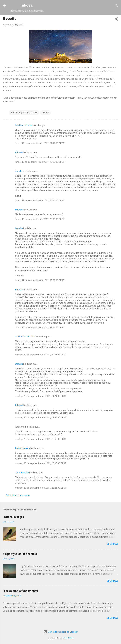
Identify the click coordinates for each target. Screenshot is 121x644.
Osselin (19, 228)
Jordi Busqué (22, 473)
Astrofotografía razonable (24, 113)
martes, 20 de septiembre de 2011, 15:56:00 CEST (41, 439)
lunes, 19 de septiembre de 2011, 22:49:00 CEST (40, 143)
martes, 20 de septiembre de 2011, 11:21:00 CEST (41, 396)
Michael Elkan (68, 638)
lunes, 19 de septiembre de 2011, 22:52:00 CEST (40, 162)
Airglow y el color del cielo (20, 554)
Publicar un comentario (18, 495)
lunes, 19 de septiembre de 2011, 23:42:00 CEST (40, 280)
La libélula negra (13, 517)
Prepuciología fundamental (20, 591)
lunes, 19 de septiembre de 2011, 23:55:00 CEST (40, 328)
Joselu (19, 171)
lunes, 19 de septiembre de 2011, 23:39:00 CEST (40, 219)
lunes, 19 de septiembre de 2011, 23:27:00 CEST (40, 200)
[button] (117, 20)
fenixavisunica (22, 448)
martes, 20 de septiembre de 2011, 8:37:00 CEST (40, 355)
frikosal (27, 5)
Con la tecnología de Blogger (61, 632)
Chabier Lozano (23, 125)
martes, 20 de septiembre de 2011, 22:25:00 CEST (41, 488)
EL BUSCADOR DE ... (25, 337)
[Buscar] (117, 6)
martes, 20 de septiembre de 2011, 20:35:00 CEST (41, 463)
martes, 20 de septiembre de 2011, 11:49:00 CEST (41, 418)
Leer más (113, 544)
